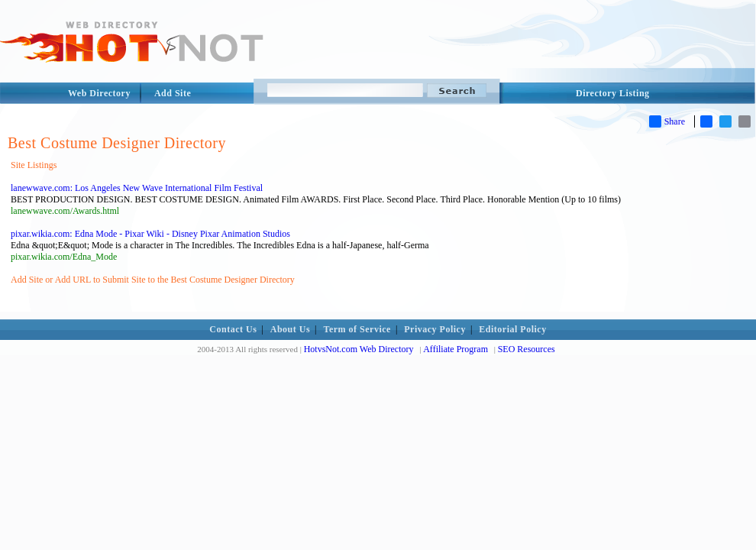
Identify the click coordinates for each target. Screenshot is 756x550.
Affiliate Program (456, 349)
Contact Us (233, 329)
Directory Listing (613, 93)
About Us (290, 329)
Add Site (173, 93)
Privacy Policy (435, 329)
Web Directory (99, 93)
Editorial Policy (512, 329)
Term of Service (357, 329)
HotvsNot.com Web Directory (359, 349)
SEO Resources (527, 349)
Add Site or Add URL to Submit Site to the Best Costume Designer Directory (153, 280)
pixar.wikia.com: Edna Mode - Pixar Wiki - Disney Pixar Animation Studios (150, 234)
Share (667, 121)
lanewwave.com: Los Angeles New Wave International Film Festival (137, 188)
